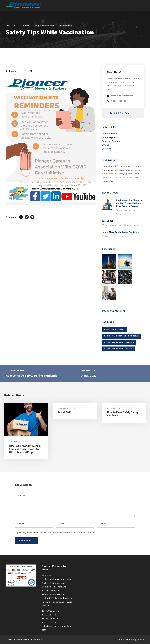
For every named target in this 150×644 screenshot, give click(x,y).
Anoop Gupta (133, 225)
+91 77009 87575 (51, 611)
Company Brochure (111, 141)
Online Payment (110, 137)
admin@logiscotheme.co (122, 96)
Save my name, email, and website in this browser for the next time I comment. (57, 532)
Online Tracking (110, 133)
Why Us (105, 145)
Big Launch (139, 639)
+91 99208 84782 (51, 618)
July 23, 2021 (12, 25)
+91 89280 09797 (51, 622)
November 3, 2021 (113, 225)
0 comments (66, 25)
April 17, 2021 (111, 236)
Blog (37, 25)
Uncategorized (47, 25)
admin (26, 25)
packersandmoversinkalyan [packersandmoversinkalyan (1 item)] (119, 342)
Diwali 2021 (107, 221)
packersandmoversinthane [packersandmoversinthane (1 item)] (119, 349)
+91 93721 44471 (50, 615)
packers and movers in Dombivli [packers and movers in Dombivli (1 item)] (122, 336)
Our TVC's (107, 149)
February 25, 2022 (127, 210)
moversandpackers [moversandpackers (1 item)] (115, 330)
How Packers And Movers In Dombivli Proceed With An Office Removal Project (129, 203)
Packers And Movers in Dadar (56, 579)
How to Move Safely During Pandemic (120, 232)
